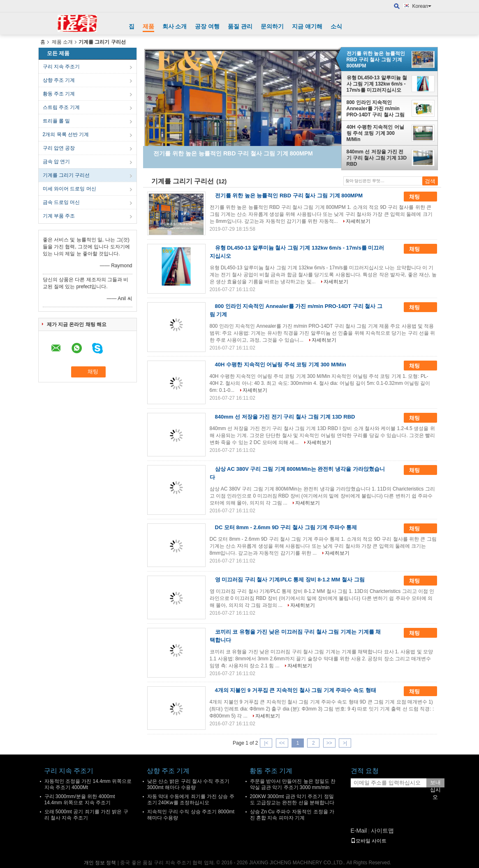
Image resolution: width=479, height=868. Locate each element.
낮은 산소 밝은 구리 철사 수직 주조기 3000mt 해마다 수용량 (188, 784)
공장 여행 (207, 26)
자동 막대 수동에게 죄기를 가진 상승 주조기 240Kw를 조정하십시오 (191, 800)
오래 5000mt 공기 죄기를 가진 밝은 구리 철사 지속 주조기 (86, 815)
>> (329, 743)
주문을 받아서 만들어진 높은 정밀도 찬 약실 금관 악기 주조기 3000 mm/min (293, 784)
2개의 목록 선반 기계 (66, 134)
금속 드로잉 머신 (61, 202)
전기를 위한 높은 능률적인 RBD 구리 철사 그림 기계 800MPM (376, 60)
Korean (422, 6)
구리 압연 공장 (59, 148)
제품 (148, 26)
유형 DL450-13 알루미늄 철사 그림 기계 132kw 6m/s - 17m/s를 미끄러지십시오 (377, 84)
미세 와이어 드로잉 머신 (69, 189)
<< (282, 743)
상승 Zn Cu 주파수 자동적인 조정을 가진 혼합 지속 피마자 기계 (292, 815)
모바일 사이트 (369, 841)
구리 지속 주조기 (61, 67)
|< (266, 743)
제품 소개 (62, 42)
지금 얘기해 (307, 26)
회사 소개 (175, 26)
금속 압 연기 (57, 162)
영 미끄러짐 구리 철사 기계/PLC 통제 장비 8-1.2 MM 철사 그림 (290, 580)
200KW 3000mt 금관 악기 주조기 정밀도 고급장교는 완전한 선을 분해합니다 (292, 800)
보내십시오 (435, 783)
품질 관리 (240, 26)
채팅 (420, 197)
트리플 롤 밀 (57, 121)
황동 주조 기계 (59, 94)
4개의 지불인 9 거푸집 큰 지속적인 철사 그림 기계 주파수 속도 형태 (296, 690)
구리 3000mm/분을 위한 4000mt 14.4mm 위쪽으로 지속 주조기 (80, 800)
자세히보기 (358, 221)
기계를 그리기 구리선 (66, 175)
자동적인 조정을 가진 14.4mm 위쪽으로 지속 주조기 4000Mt (88, 784)
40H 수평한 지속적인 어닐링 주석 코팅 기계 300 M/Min (375, 133)
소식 (336, 26)
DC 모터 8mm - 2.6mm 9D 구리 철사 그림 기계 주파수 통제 (286, 527)
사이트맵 (382, 831)
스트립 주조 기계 (61, 107)
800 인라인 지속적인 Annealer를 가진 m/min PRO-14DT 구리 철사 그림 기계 (376, 109)
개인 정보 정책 (100, 863)
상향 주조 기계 (59, 80)
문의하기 (272, 26)
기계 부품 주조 (59, 216)
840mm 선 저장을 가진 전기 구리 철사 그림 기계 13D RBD (377, 158)
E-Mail (359, 831)
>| (345, 743)
